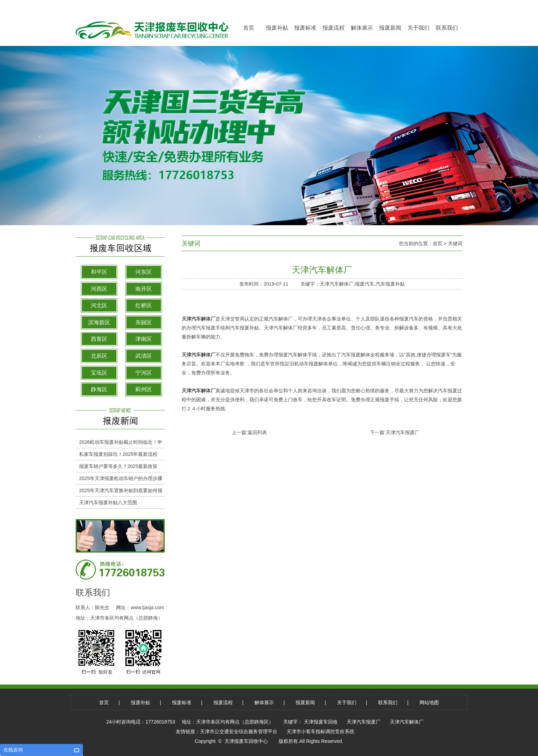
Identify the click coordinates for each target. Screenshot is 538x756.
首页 (438, 243)
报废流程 (223, 702)
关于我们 (347, 702)
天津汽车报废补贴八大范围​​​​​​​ (108, 503)
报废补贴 (141, 702)
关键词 (455, 243)
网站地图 (429, 702)
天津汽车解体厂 (199, 319)
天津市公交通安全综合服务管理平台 (239, 731)
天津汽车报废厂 (403, 432)
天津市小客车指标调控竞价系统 (320, 731)
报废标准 (182, 702)
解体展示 (264, 702)
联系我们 (388, 702)
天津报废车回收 (321, 722)
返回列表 (257, 432)
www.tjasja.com (147, 607)
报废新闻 (305, 702)
